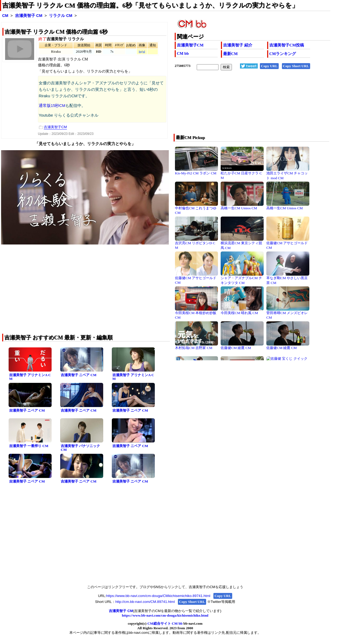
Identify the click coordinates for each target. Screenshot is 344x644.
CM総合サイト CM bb (165, 623)
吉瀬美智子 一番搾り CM (29, 446)
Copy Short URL (296, 66)
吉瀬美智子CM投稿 (287, 45)
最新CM (230, 54)
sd (144, 51)
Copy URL (269, 66)
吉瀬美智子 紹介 (238, 45)
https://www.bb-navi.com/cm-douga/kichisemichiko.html (165, 615)
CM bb (183, 53)
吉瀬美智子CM (190, 45)
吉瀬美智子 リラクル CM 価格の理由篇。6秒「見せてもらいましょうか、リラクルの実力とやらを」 (150, 5)
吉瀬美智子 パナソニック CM (80, 448)
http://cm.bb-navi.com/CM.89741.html (145, 602)
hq (140, 51)
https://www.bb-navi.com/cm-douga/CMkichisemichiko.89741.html (158, 596)
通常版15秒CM (52, 106)
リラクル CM (61, 16)
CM (5, 16)
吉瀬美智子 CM (29, 16)
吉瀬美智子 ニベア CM (79, 375)
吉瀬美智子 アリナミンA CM (30, 377)
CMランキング (283, 54)
